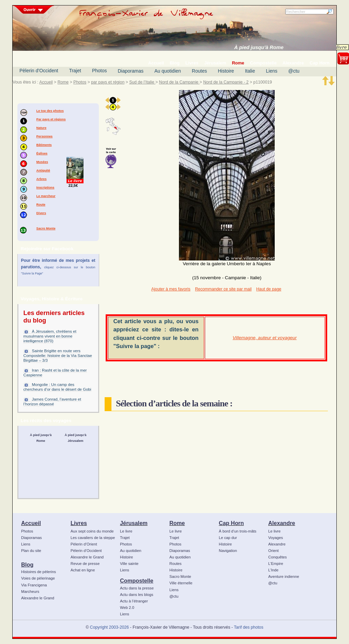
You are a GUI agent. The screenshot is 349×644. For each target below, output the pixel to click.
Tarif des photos (248, 627)
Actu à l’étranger (134, 601)
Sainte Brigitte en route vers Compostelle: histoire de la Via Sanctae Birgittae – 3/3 (58, 356)
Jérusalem (134, 523)
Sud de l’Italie (142, 82)
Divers (41, 213)
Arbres (42, 179)
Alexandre (282, 523)
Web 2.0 (127, 608)
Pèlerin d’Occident (39, 71)
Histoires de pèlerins (39, 572)
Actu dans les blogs (137, 595)
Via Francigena (34, 585)
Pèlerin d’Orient (84, 544)
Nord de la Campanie (179, 82)
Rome (63, 82)
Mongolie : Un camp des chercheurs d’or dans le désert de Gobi (57, 387)
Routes (199, 71)
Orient (274, 551)
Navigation (228, 551)
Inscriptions (45, 188)
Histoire (226, 71)
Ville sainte (129, 564)
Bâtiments (44, 145)
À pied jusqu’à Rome (259, 47)
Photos (100, 71)
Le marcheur (46, 196)
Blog (27, 565)
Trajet (75, 71)
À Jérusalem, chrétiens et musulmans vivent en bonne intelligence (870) (50, 336)
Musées (42, 162)
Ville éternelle (181, 583)
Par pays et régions (51, 119)
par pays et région (108, 82)
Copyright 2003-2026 (109, 627)
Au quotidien (168, 71)
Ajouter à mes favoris (171, 289)
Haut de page (269, 289)
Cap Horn (231, 523)
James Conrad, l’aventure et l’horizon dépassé (52, 402)
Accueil (46, 82)
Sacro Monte (46, 228)
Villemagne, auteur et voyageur (265, 338)
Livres (79, 523)
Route (41, 205)
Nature (42, 128)
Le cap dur (228, 538)
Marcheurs (30, 591)
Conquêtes (278, 557)
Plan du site (31, 551)
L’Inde (273, 570)
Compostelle (137, 581)
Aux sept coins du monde (92, 531)
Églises (42, 153)
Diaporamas (131, 71)
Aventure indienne (284, 576)
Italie (250, 71)
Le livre (126, 531)
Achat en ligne (83, 570)
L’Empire (276, 564)
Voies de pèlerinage (38, 578)
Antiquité (43, 170)
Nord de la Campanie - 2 (226, 82)
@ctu (294, 71)
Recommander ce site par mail (223, 289)
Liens (271, 71)
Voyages (276, 538)
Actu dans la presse (137, 588)
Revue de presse (85, 564)
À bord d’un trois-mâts (238, 531)
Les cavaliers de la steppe (93, 538)
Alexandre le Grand (38, 598)
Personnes (45, 136)
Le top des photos (50, 111)
